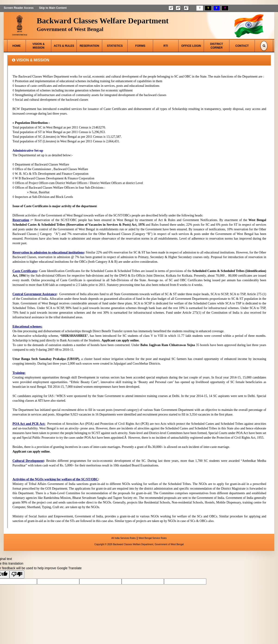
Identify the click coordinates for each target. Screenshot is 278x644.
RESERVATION (89, 46)
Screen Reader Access (19, 8)
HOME (17, 46)
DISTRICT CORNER (217, 46)
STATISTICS (115, 46)
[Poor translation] (17, 574)
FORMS (140, 46)
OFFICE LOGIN (191, 46)
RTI (166, 46)
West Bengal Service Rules (153, 538)
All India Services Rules (124, 538)
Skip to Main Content (53, 8)
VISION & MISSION (39, 46)
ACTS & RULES (64, 46)
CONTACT (242, 46)
